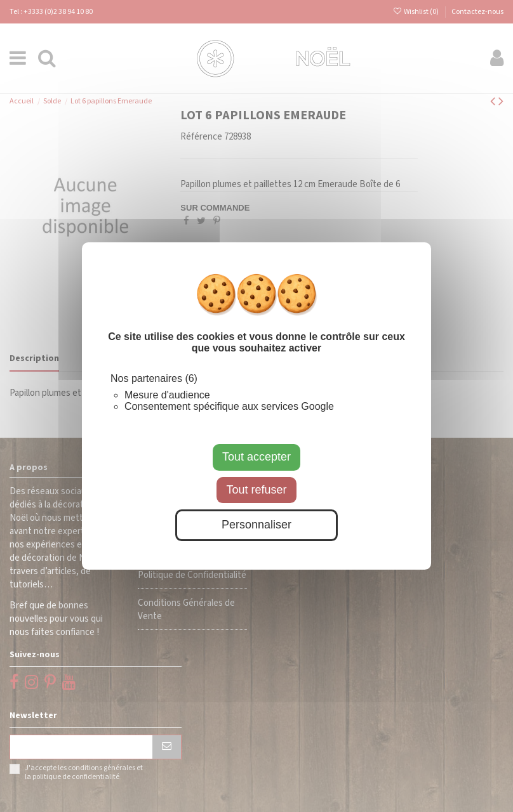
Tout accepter (256, 457)
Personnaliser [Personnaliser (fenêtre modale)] (256, 525)
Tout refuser (256, 490)
